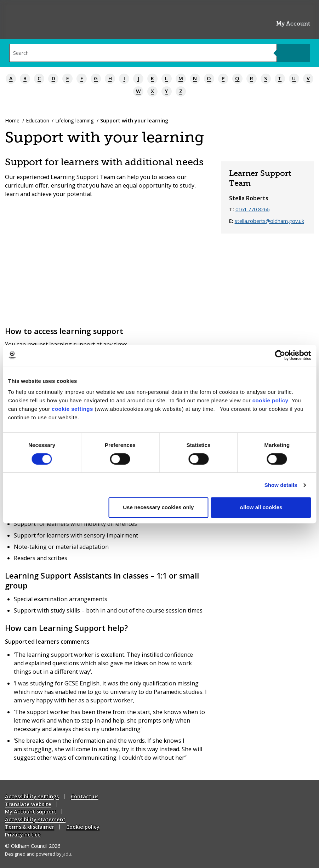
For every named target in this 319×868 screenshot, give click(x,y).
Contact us (85, 796)
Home (12, 120)
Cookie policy (83, 827)
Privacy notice (23, 835)
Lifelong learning (75, 120)
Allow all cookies (261, 507)
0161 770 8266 (252, 209)
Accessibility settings (32, 796)
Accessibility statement (35, 819)
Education (38, 120)
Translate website (28, 804)
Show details (281, 485)
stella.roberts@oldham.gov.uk (269, 221)
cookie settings (72, 409)
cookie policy (270, 400)
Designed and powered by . (39, 854)
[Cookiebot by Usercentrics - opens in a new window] (280, 355)
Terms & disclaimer (30, 827)
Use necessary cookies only (158, 507)
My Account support (31, 812)
